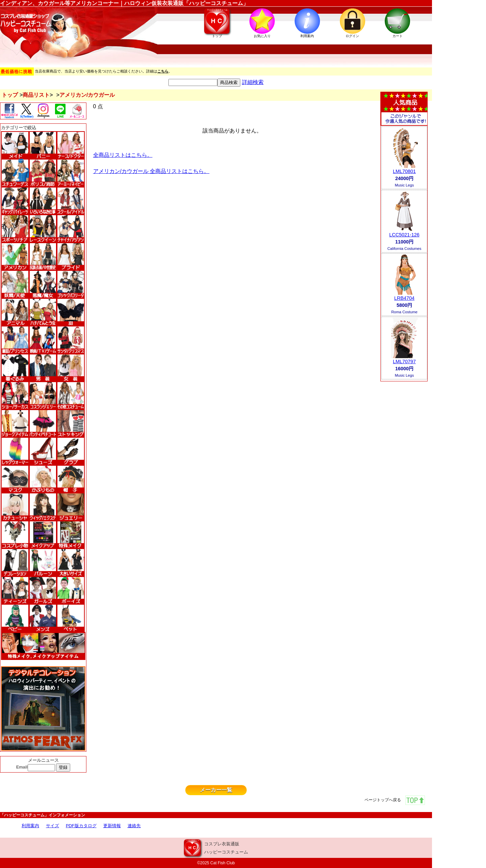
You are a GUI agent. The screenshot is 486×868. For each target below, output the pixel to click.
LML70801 (404, 171)
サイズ (52, 826)
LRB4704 (404, 298)
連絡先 (134, 826)
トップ (10, 95)
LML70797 (404, 361)
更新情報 (112, 826)
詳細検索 (253, 82)
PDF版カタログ (81, 826)
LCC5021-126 (404, 235)
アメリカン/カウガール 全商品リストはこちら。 (151, 171)
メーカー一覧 (216, 790)
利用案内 (30, 826)
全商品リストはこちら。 (123, 155)
